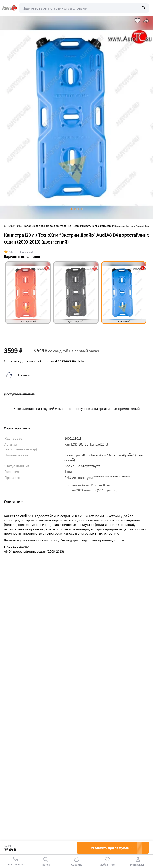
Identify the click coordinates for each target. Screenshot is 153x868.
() (112, 476)
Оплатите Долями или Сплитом (44, 361)
